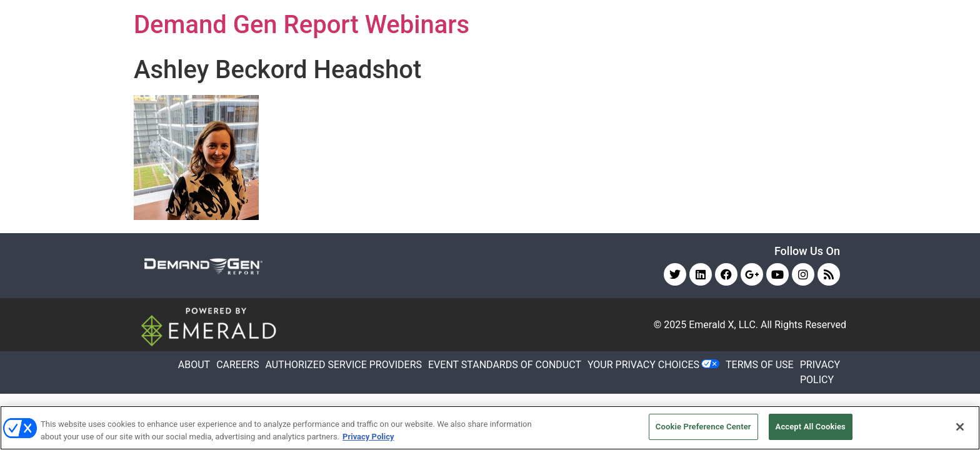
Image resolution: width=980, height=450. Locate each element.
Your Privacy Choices (643, 365)
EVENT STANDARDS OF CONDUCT (505, 365)
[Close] (960, 427)
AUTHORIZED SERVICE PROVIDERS (343, 365)
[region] (490, 428)
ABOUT (194, 365)
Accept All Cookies (811, 427)
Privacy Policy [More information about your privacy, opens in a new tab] (368, 437)
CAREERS (237, 365)
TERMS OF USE (760, 365)
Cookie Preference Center (703, 427)
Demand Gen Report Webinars (302, 25)
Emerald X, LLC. (723, 325)
